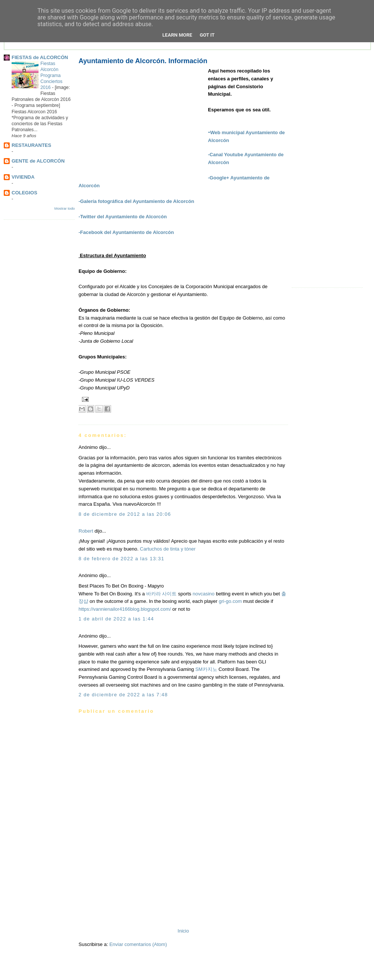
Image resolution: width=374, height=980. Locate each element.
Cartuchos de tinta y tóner (168, 549)
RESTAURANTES (31, 145)
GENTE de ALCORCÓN (38, 161)
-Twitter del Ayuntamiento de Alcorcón (123, 217)
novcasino (204, 594)
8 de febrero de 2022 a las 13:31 (122, 559)
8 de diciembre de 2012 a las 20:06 (125, 514)
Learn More (177, 35)
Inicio (183, 931)
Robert (86, 531)
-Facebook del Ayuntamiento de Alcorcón (126, 232)
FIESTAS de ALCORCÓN (40, 57)
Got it (207, 35)
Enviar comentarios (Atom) (138, 944)
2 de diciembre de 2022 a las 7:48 (123, 695)
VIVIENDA (23, 177)
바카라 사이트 (162, 594)
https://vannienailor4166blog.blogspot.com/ (125, 609)
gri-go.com (230, 601)
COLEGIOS (24, 193)
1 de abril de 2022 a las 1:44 (116, 619)
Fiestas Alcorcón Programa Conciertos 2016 (51, 75)
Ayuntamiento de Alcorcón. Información (143, 61)
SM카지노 (206, 669)
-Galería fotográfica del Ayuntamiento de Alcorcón (136, 201)
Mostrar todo (65, 208)
